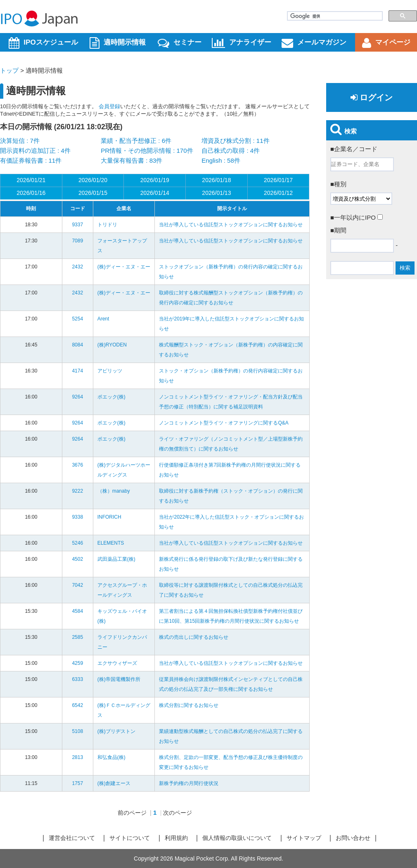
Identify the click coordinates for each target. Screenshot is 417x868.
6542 (77, 705)
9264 (77, 397)
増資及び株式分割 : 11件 (235, 141)
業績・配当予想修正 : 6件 (136, 141)
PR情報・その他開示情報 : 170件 (147, 151)
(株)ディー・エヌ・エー (124, 267)
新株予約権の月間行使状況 (189, 783)
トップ (9, 70)
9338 (77, 517)
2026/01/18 (216, 180)
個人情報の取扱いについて (237, 838)
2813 (77, 757)
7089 (77, 241)
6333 (77, 679)
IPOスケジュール (43, 43)
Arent (103, 319)
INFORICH (109, 517)
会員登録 (109, 106)
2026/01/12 (278, 193)
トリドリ (107, 225)
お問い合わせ (353, 838)
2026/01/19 (155, 180)
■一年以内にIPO (357, 217)
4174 (77, 371)
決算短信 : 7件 (20, 141)
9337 (77, 225)
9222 (77, 491)
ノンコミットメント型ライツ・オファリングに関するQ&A (224, 423)
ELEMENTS (111, 543)
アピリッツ (110, 371)
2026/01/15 (93, 193)
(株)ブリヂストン (116, 731)
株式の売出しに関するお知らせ (194, 637)
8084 (77, 345)
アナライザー (242, 43)
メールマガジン (314, 43)
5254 (77, 319)
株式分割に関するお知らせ (189, 705)
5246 (77, 543)
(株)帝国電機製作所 (119, 679)
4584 (77, 611)
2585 (77, 637)
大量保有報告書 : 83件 (131, 160)
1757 (77, 783)
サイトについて (130, 838)
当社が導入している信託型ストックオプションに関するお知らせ (231, 225)
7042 (77, 585)
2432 (77, 267)
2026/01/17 (278, 180)
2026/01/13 (216, 193)
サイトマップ (304, 838)
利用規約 (176, 838)
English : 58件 (221, 160)
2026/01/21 (31, 180)
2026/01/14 (155, 193)
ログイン (372, 97)
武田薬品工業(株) (116, 559)
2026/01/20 (93, 180)
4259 (77, 663)
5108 (77, 731)
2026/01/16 (31, 193)
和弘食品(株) (111, 757)
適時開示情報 (118, 43)
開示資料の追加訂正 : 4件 (35, 151)
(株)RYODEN (112, 345)
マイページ (386, 43)
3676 (77, 465)
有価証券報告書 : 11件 (31, 160)
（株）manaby (114, 491)
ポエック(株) (111, 397)
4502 (77, 559)
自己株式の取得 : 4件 (231, 151)
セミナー (180, 43)
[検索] (334, 16)
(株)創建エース (114, 783)
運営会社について (72, 838)
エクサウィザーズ (117, 663)
